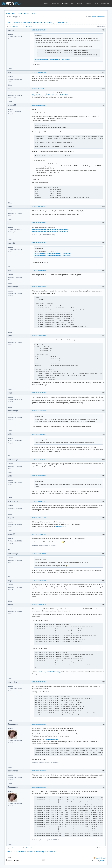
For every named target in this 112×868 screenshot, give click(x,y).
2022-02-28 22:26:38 (39, 724)
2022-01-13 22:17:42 (39, 223)
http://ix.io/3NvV (61, 526)
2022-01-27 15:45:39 (39, 581)
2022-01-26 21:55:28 (39, 518)
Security (89, 3)
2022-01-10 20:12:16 (39, 72)
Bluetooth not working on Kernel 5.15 (51, 22)
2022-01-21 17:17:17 (39, 460)
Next (30, 26)
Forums (65, 3)
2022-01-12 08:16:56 (39, 207)
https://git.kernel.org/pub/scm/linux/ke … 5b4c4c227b (50, 95)
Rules (14, 13)
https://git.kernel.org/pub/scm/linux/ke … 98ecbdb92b (50, 229)
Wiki (73, 3)
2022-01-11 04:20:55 (39, 89)
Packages (55, 3)
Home (46, 3)
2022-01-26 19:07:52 (39, 501)
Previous (15, 26)
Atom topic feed (101, 858)
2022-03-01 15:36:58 (39, 771)
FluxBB (103, 861)
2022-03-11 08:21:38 (39, 787)
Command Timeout (51, 740)
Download (105, 3)
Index (8, 13)
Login (33, 13)
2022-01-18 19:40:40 (39, 271)
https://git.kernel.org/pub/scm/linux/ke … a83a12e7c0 (50, 231)
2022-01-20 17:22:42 (39, 336)
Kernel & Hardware (23, 22)
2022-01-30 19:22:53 (39, 605)
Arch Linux (12, 3)
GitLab (80, 3)
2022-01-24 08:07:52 (39, 476)
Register (27, 13)
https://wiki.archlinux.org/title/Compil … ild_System (53, 60)
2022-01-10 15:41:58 (39, 30)
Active (94, 17)
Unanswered (101, 17)
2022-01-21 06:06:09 (39, 411)
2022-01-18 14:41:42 (39, 243)
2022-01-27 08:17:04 (39, 534)
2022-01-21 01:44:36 (39, 393)
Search (20, 13)
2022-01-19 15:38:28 (39, 287)
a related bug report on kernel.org (49, 672)
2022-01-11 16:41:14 (39, 105)
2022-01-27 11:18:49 (39, 554)
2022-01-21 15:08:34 (39, 434)
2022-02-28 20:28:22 (39, 682)
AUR (96, 3)
